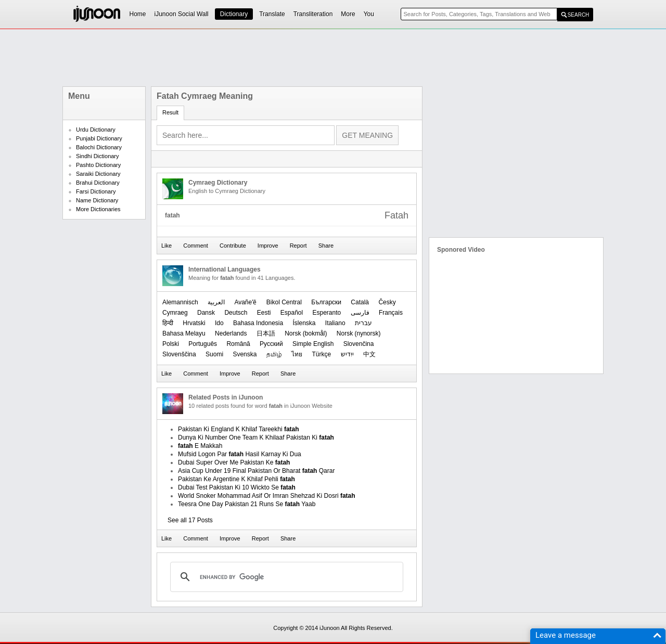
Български (326, 302)
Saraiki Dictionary (98, 174)
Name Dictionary (97, 200)
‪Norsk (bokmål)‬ (306, 333)
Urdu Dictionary (96, 130)
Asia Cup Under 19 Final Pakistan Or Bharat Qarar (256, 471)
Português (203, 344)
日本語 (266, 333)
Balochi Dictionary (99, 147)
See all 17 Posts (190, 520)
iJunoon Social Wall (182, 14)
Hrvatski (194, 323)
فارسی (360, 313)
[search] (285, 577)
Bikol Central (284, 302)
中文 (369, 354)
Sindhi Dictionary (98, 156)
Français (391, 313)
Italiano (335, 323)
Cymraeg (175, 313)
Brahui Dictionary (98, 183)
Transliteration (313, 14)
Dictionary (234, 14)
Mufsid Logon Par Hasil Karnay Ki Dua (240, 454)
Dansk (206, 313)
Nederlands (231, 333)
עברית (363, 323)
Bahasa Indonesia (258, 323)
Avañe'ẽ (245, 302)
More (348, 14)
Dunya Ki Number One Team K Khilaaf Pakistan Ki (256, 437)
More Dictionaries (98, 209)
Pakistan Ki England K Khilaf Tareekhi (239, 429)
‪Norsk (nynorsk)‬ (359, 333)
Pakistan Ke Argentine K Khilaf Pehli (236, 479)
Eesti (264, 313)
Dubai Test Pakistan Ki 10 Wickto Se (237, 487)
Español (292, 313)
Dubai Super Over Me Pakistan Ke (234, 462)
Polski (171, 344)
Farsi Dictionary (96, 191)
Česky (387, 302)
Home (138, 14)
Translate (272, 14)
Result (170, 112)
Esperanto (327, 313)
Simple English (313, 344)
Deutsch (236, 313)
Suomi (214, 354)
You (369, 14)
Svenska (245, 354)
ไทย (297, 354)
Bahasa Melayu (184, 333)
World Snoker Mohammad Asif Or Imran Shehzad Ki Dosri (267, 496)
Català (360, 302)
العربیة (216, 302)
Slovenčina (359, 344)
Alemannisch (180, 302)
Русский (271, 344)
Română (238, 344)
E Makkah (200, 446)
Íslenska (304, 323)
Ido (219, 323)
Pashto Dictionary (98, 165)
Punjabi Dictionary (99, 138)
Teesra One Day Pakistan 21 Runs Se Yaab (247, 504)
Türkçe (321, 354)
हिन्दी (168, 323)
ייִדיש (347, 354)
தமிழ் (274, 354)
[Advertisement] (333, 58)
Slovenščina (179, 354)
